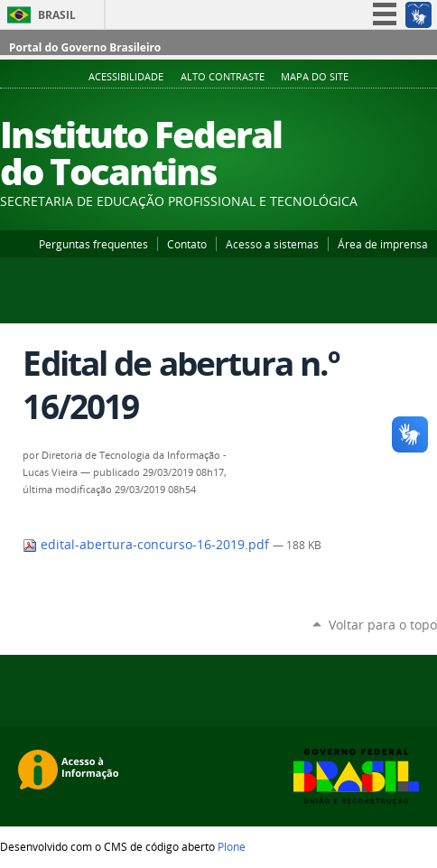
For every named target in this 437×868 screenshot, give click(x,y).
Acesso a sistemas (272, 244)
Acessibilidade (126, 77)
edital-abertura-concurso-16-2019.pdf (148, 545)
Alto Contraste (223, 77)
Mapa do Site (315, 77)
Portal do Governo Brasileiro (85, 47)
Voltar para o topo (383, 625)
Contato (187, 244)
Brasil (57, 15)
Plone (232, 846)
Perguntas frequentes (93, 244)
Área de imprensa (383, 244)
